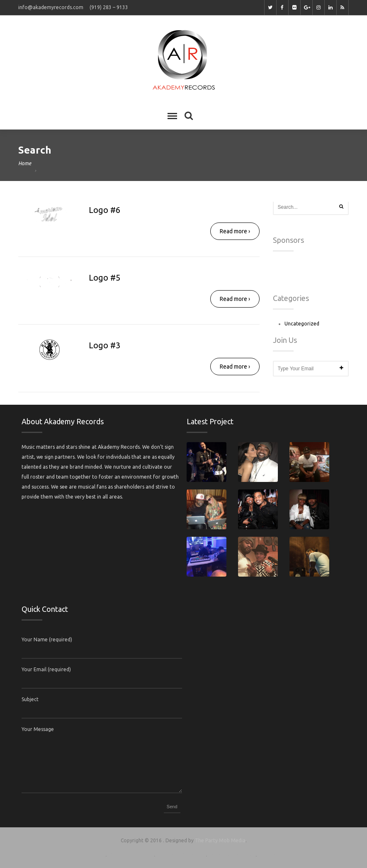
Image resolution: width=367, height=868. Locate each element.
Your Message (38, 729)
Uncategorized (302, 324)
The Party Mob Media (220, 840)
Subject (30, 699)
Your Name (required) (47, 639)
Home (25, 163)
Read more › (235, 231)
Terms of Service (180, 855)
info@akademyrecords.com (51, 7)
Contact (271, 855)
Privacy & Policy (231, 855)
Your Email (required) (46, 669)
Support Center (130, 855)
